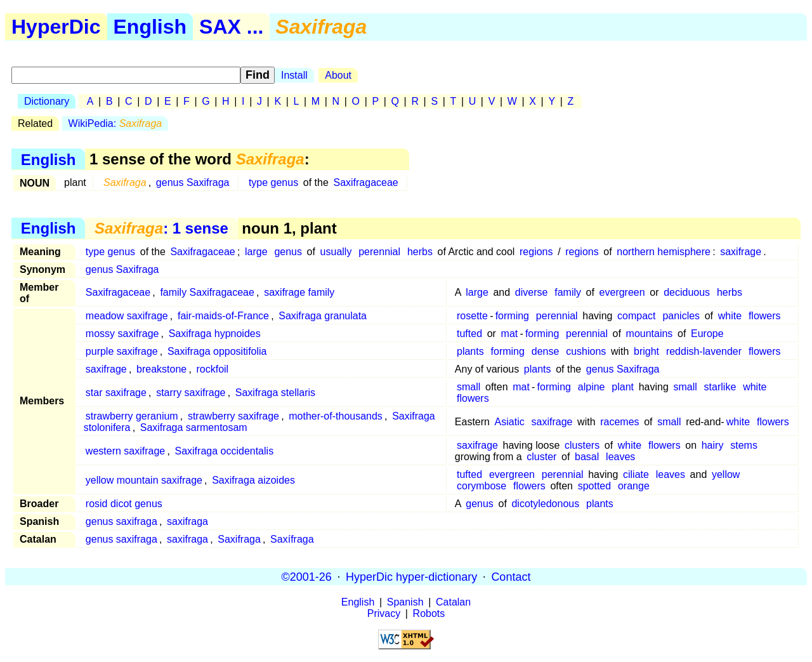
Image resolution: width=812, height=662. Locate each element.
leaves (620, 457)
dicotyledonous (545, 504)
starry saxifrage (191, 393)
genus (288, 252)
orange (634, 486)
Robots (429, 613)
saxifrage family (299, 292)
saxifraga (187, 521)
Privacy (384, 613)
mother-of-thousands (336, 416)
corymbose (481, 486)
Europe (707, 334)
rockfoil (212, 369)
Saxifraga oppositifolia (217, 351)
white (730, 316)
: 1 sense (161, 228)
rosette (472, 316)
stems (744, 445)
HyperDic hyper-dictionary (411, 576)
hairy (713, 445)
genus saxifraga (121, 521)
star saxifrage (116, 393)
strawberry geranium (132, 416)
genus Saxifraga (193, 182)
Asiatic (510, 422)
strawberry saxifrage (233, 416)
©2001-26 (307, 576)
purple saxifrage (122, 351)
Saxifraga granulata (323, 316)
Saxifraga (239, 539)
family (568, 292)
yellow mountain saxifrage (144, 480)
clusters (582, 445)
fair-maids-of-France (223, 316)
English (150, 27)
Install (294, 75)
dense (546, 351)
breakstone (161, 369)
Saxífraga (292, 539)
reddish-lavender (704, 351)
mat (510, 334)
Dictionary (47, 101)
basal (587, 457)
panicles (681, 316)
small (468, 387)
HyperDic (56, 27)
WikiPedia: (115, 123)
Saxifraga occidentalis (224, 451)
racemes (619, 422)
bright (646, 351)
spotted (594, 486)
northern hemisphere (664, 252)
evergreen (622, 292)
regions (536, 252)
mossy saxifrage (122, 334)
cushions (586, 351)
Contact (511, 576)
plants (470, 351)
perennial (379, 252)
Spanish (405, 602)
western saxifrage (125, 451)
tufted (469, 334)
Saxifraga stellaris (275, 393)
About (338, 75)
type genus (273, 182)
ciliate (636, 474)
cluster (541, 457)
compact (636, 316)
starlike (720, 387)
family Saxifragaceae (207, 292)
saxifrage (741, 252)
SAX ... (231, 27)
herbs (420, 252)
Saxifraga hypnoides (215, 334)
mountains (650, 334)
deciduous (687, 292)
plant (623, 387)
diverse (532, 292)
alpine (592, 387)
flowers (765, 316)
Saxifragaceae (365, 182)
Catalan (453, 602)
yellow (726, 474)
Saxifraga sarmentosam (194, 427)
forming (512, 316)
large (256, 252)
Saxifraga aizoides (253, 480)
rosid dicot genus (124, 504)
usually (336, 252)
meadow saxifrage (127, 316)
